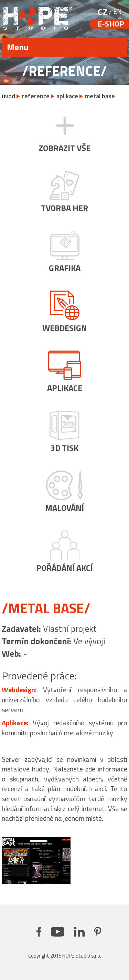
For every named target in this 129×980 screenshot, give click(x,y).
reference (36, 96)
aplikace (67, 96)
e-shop (111, 24)
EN (117, 11)
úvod (8, 96)
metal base (100, 96)
